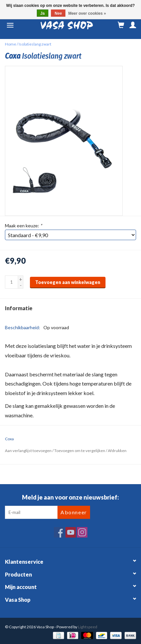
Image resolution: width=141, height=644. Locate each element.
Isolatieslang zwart (35, 44)
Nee (58, 13)
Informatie (19, 308)
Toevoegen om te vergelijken (80, 451)
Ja (43, 13)
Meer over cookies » (87, 13)
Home (11, 44)
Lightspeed (88, 627)
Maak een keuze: (23, 226)
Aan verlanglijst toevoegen (28, 451)
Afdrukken (117, 451)
